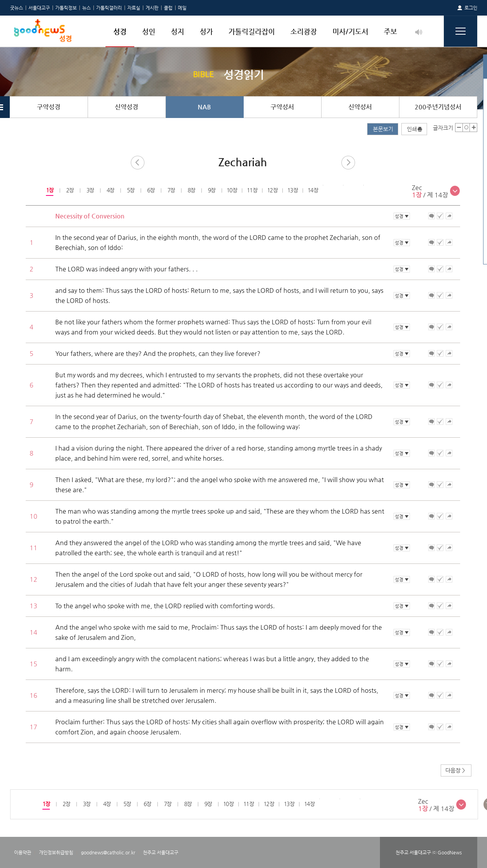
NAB (204, 107)
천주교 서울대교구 (161, 852)
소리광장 (304, 31)
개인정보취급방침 (56, 852)
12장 (272, 190)
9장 (211, 190)
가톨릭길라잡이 (252, 31)
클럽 (168, 8)
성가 (206, 31)
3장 (90, 190)
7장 (171, 190)
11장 (252, 190)
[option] (49, 190)
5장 (130, 190)
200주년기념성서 (438, 107)
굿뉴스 (17, 8)
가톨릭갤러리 (109, 8)
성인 (149, 31)
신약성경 (127, 107)
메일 (182, 8)
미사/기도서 (350, 31)
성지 (178, 31)
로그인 (471, 8)
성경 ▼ (402, 216)
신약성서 (360, 107)
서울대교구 (39, 8)
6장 (150, 190)
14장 (313, 190)
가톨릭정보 (66, 8)
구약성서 (282, 107)
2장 (69, 190)
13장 (293, 190)
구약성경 (49, 107)
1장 (49, 190)
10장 (232, 190)
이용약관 (23, 852)
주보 (390, 31)
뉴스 (86, 8)
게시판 (152, 8)
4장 (110, 190)
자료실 (134, 8)
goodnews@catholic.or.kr (108, 852)
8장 (191, 190)
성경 (120, 31)
